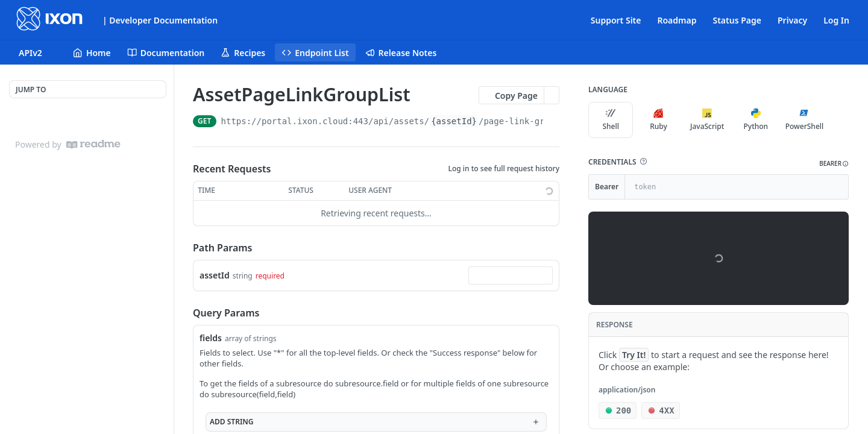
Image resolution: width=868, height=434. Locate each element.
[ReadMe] (93, 144)
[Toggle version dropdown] (38, 52)
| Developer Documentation (160, 20)
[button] (643, 162)
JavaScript (707, 120)
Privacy (792, 20)
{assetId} (454, 121)
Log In (836, 20)
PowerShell (805, 120)
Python (756, 120)
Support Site (616, 20)
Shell (611, 120)
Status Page (737, 20)
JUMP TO (31, 90)
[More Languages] (840, 120)
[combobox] (511, 275)
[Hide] (839, 187)
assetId (215, 275)
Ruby (659, 120)
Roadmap (677, 20)
